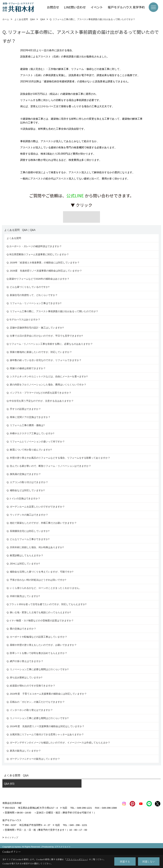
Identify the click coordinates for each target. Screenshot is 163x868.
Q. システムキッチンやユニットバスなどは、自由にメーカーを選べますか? (47, 376)
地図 (65, 808)
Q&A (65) (9, 783)
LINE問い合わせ (75, 7)
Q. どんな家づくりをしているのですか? (28, 287)
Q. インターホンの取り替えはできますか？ (30, 710)
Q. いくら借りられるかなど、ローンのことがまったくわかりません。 (44, 588)
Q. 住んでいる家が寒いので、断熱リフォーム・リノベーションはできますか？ (49, 466)
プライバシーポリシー (77, 859)
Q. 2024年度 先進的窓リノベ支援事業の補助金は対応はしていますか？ (46, 726)
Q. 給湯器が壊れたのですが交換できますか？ (31, 686)
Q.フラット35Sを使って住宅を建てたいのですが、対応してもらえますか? (47, 604)
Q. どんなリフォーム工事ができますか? (28, 539)
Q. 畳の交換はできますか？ (21, 629)
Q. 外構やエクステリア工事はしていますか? (30, 433)
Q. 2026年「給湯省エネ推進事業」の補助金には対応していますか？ (43, 263)
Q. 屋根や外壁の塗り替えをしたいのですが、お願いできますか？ (42, 645)
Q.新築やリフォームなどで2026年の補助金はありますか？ (38, 279)
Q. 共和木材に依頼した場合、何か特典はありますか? (35, 547)
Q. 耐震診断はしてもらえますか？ (25, 555)
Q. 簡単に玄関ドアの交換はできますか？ (29, 417)
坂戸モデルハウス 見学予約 (126, 7)
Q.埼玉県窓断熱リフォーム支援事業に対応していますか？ (38, 254)
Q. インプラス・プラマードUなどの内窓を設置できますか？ (39, 393)
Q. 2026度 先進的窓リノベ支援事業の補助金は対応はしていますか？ (44, 271)
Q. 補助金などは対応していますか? (26, 490)
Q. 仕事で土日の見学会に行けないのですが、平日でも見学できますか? (45, 336)
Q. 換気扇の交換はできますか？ (24, 474)
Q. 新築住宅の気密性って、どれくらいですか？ (32, 295)
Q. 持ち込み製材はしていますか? (24, 677)
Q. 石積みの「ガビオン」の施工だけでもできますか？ (36, 702)
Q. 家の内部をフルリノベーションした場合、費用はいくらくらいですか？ (46, 385)
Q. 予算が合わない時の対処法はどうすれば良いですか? (36, 580)
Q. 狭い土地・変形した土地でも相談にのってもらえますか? (39, 612)
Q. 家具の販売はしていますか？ (24, 751)
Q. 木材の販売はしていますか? (23, 596)
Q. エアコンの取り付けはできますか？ (27, 482)
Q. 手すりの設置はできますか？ (24, 409)
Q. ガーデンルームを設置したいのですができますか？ (36, 507)
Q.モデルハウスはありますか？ (23, 319)
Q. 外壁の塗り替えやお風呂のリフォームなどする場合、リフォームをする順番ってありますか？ (59, 458)
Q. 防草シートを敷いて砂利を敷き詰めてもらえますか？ (37, 653)
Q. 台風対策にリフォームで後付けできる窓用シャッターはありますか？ (45, 734)
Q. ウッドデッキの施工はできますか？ (27, 515)
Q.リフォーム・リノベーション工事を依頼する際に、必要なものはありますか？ (50, 344)
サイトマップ (11, 842)
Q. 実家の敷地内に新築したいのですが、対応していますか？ (39, 352)
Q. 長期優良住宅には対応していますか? (28, 531)
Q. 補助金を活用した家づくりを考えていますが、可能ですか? (40, 572)
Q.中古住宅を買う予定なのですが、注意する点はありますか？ (40, 401)
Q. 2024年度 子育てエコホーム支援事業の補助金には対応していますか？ (47, 694)
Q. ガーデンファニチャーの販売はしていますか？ (33, 759)
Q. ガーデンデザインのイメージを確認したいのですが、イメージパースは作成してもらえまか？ (58, 743)
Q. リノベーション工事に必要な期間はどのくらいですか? (38, 669)
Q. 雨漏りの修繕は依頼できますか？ (26, 368)
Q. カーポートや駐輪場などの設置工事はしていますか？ (37, 637)
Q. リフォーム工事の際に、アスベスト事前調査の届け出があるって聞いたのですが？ (52, 311)
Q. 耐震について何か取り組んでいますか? (29, 450)
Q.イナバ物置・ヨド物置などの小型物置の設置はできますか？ (40, 620)
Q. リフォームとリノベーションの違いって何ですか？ (36, 441)
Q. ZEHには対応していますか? (23, 564)
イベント (97, 7)
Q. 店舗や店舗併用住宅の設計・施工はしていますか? (35, 328)
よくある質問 (14, 238)
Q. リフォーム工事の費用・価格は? (26, 425)
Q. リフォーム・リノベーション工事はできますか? (34, 303)
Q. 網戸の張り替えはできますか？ (25, 661)
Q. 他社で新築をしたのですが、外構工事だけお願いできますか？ (42, 523)
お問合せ (53, 7)
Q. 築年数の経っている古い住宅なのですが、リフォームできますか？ (45, 360)
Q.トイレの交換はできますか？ (23, 498)
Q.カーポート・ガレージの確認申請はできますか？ (34, 246)
